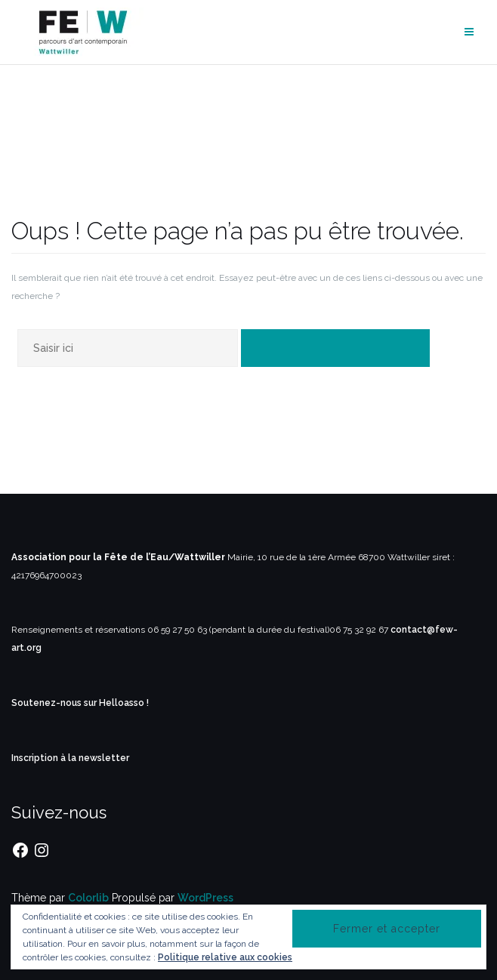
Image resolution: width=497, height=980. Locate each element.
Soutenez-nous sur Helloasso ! (80, 703)
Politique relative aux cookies (225, 957)
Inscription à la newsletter (70, 758)
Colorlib (88, 898)
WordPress (205, 898)
